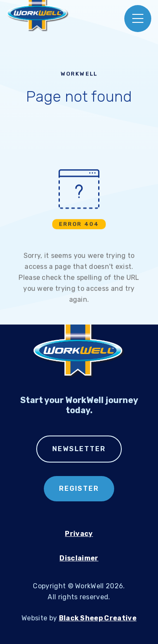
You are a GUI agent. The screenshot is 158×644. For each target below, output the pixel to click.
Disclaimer (79, 558)
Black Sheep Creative (98, 618)
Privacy (79, 534)
